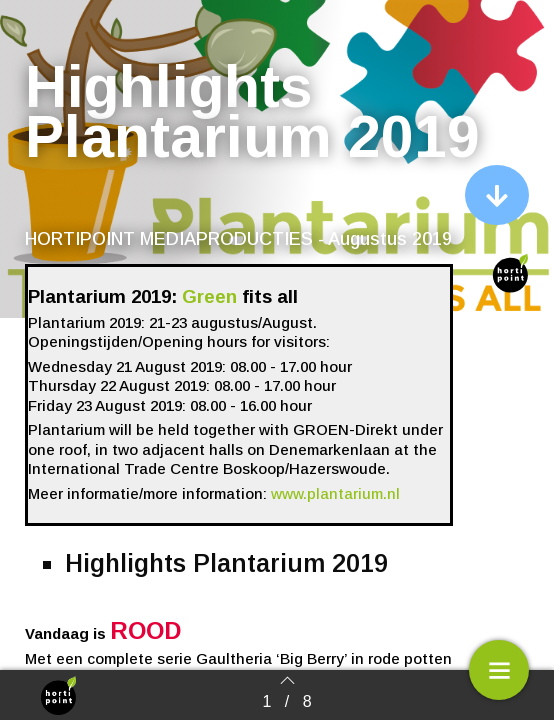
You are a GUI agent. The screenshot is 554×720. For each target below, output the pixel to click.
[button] (497, 195)
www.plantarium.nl (335, 493)
